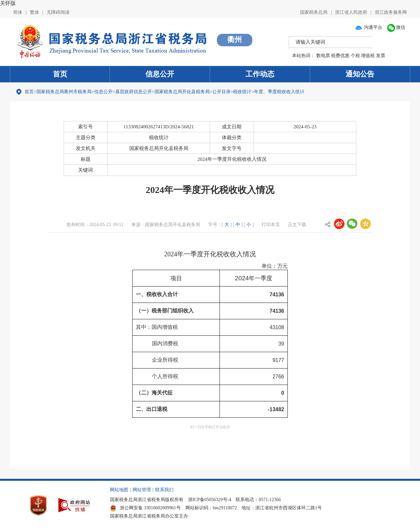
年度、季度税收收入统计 (279, 92)
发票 (381, 56)
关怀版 (8, 3)
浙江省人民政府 (351, 12)
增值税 (368, 56)
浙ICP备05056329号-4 (210, 500)
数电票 (323, 56)
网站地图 (119, 490)
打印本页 (271, 225)
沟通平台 (368, 27)
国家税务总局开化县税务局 (182, 92)
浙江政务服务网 (391, 12)
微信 (396, 27)
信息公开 (160, 74)
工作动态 (260, 74)
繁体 (34, 12)
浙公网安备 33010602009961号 (145, 508)
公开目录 (221, 92)
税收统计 (242, 92)
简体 (18, 12)
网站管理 (142, 490)
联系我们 (164, 490)
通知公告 (360, 74)
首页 (60, 74)
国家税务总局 (314, 12)
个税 (355, 56)
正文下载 (297, 225)
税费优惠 (340, 56)
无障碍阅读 (58, 12)
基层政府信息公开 (134, 92)
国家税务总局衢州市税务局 (64, 92)
